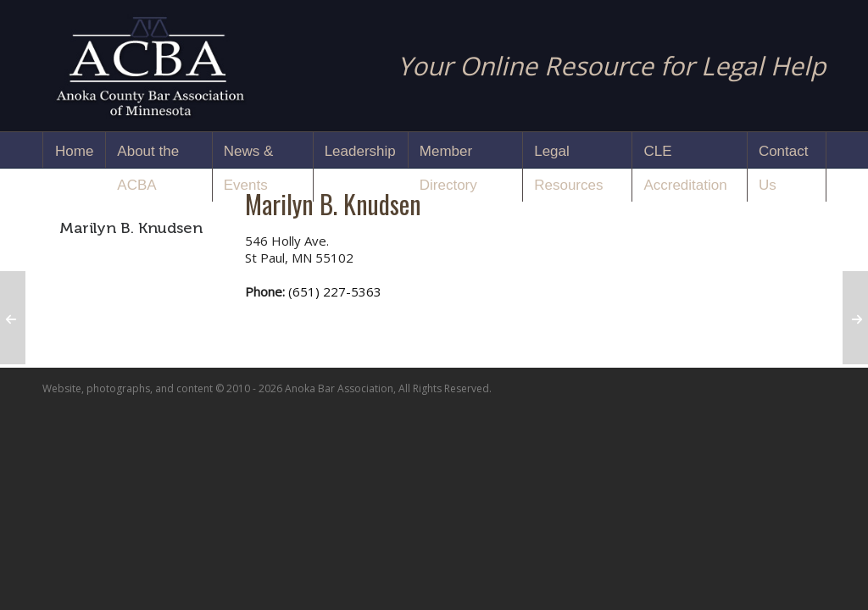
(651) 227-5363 (335, 291)
